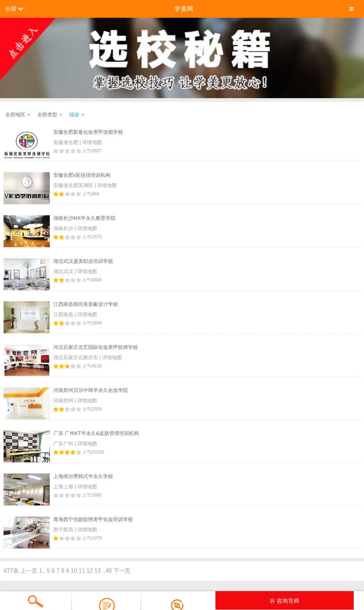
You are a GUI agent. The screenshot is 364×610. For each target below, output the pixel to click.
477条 (11, 571)
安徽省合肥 (66, 142)
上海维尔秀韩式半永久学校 (83, 476)
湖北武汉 (64, 271)
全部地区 (15, 115)
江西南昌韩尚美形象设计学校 (86, 304)
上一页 (29, 571)
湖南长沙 (64, 228)
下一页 (122, 571)
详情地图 (92, 142)
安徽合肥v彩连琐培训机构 (82, 175)
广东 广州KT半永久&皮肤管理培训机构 (96, 433)
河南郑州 (64, 401)
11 (82, 571)
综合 (74, 115)
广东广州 (64, 444)
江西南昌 (64, 314)
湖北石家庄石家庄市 (76, 357)
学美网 (184, 9)
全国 (11, 9)
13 (98, 571)
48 (109, 571)
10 (74, 571)
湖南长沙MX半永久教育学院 (84, 218)
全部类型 (47, 115)
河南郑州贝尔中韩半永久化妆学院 (91, 390)
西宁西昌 (64, 530)
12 (90, 571)
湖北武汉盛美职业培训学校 (83, 261)
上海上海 (64, 487)
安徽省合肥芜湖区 (74, 185)
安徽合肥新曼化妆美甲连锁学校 (88, 132)
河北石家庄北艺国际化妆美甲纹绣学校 (96, 347)
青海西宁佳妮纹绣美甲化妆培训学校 (93, 519)
